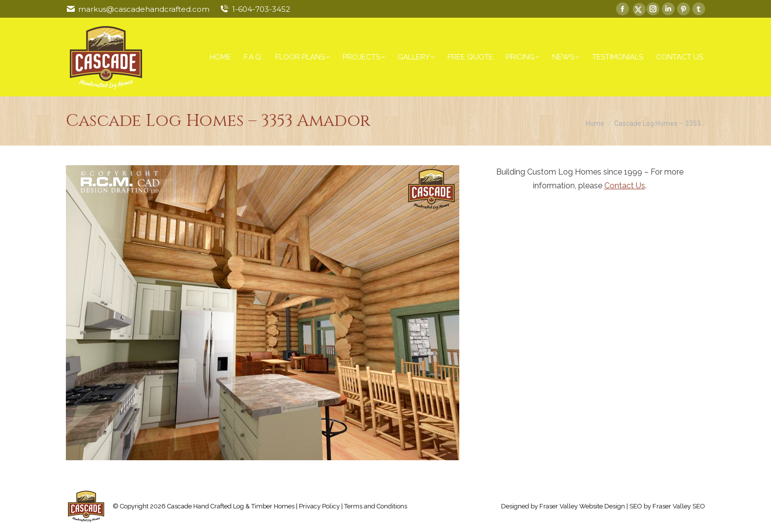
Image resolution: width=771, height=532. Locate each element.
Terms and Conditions (376, 506)
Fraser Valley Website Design (582, 506)
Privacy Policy (319, 506)
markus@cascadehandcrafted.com (144, 9)
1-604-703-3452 (261, 9)
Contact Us (625, 186)
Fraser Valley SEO (679, 506)
